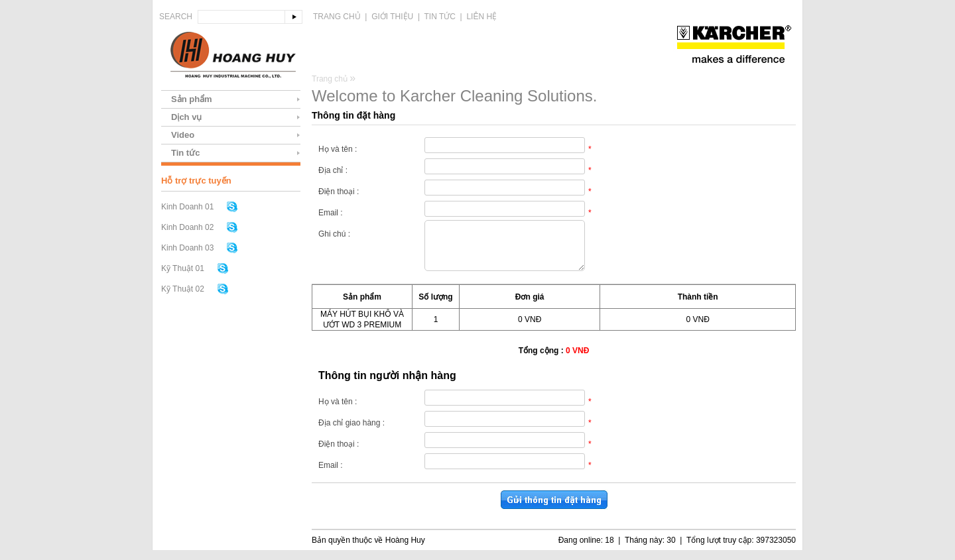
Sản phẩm (192, 99)
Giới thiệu (392, 17)
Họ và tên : (338, 149)
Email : (331, 213)
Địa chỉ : (333, 170)
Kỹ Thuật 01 (183, 268)
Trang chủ (337, 17)
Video (183, 135)
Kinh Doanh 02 (187, 227)
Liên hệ (481, 17)
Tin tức (440, 17)
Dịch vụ (186, 117)
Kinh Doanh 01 (187, 207)
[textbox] (241, 17)
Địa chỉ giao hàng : (351, 433)
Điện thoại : (339, 192)
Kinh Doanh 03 (187, 248)
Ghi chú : (334, 234)
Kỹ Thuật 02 (183, 289)
